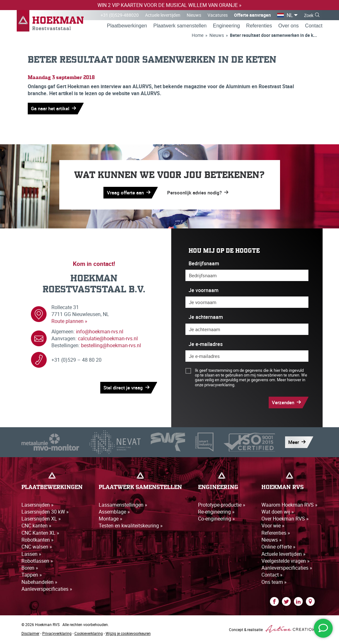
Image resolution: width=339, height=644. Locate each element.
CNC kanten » (36, 527)
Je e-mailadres (206, 345)
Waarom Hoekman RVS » (289, 506)
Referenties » (276, 534)
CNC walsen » (37, 548)
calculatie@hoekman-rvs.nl (108, 339)
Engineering (226, 26)
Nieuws (194, 15)
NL (290, 15)
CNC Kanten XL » (40, 534)
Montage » (111, 520)
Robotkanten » (38, 541)
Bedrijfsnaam (204, 264)
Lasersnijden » (38, 506)
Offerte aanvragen (252, 15)
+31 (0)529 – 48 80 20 (76, 361)
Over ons (288, 26)
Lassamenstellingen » (123, 506)
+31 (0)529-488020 (120, 15)
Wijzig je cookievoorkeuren (128, 635)
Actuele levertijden (163, 15)
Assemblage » (114, 513)
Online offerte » (278, 548)
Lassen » (31, 555)
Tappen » (32, 576)
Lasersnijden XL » (41, 520)
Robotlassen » (37, 562)
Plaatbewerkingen (127, 26)
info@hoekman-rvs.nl (100, 332)
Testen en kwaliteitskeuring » (131, 527)
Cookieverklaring (89, 635)
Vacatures (218, 15)
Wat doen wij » (278, 513)
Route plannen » (69, 322)
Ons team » (274, 583)
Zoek (309, 15)
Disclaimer (30, 635)
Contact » (272, 576)
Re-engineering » (216, 513)
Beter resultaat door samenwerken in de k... (273, 36)
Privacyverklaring (57, 635)
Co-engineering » (216, 520)
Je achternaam (206, 318)
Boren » (30, 569)
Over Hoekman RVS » (285, 520)
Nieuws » (272, 541)
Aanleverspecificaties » (47, 590)
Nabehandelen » (39, 583)
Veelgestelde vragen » (286, 562)
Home (198, 36)
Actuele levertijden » (283, 555)
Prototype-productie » (222, 506)
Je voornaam (204, 291)
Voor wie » (273, 527)
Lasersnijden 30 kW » (45, 513)
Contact (314, 26)
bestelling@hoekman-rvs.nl (111, 347)
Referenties (259, 26)
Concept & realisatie (273, 630)
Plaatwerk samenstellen (180, 26)
